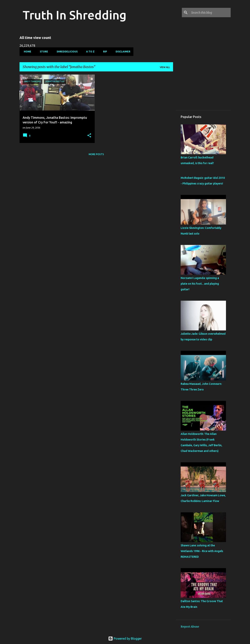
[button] (89, 136)
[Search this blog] (210, 13)
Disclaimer (122, 52)
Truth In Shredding (75, 15)
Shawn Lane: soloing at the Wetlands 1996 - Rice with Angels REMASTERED (202, 551)
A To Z (89, 52)
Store (43, 52)
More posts (96, 154)
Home (26, 52)
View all (165, 67)
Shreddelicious (66, 52)
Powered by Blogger (125, 639)
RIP (104, 52)
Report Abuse (190, 627)
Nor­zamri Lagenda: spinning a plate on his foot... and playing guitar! (200, 284)
